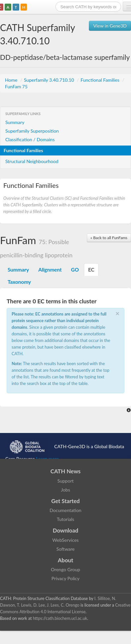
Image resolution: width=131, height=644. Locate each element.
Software (65, 549)
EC (91, 270)
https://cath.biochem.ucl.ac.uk (60, 618)
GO (75, 270)
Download (65, 530)
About (65, 560)
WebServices (65, 540)
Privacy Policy (65, 578)
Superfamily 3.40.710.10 (50, 80)
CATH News (65, 471)
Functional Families (100, 80)
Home (12, 80)
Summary (15, 122)
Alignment (50, 270)
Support (65, 481)
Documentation (66, 510)
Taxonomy (19, 282)
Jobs (66, 490)
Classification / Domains (30, 139)
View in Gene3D (110, 26)
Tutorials (65, 519)
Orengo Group (65, 569)
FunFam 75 (16, 86)
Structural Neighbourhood (32, 161)
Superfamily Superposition (32, 131)
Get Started (66, 501)
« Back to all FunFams (109, 238)
